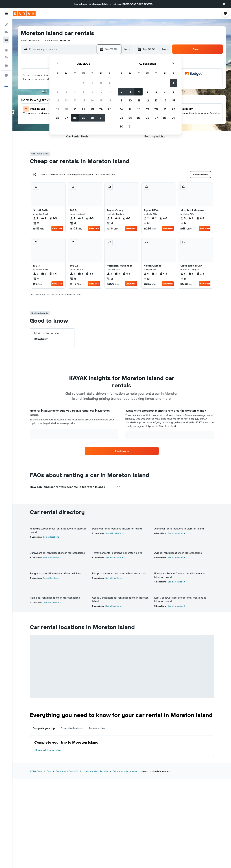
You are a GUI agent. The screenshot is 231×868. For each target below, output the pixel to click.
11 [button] (110, 92)
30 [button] (92, 118)
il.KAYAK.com (36, 771)
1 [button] (84, 83)
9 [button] (92, 92)
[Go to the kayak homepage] (24, 14)
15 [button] (84, 100)
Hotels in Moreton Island (49, 750)
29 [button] (84, 118)
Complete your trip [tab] (44, 728)
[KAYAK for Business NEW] (6, 65)
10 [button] (101, 92)
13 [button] (66, 100)
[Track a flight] (6, 58)
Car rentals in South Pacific (69, 771)
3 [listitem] (117, 218)
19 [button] (58, 109)
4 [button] (110, 83)
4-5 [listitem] (53, 218)
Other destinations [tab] (72, 728)
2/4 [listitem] (200, 274)
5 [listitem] (109, 218)
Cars (49, 771)
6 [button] (66, 92)
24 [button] (101, 109)
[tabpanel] (122, 746)
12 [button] (58, 100)
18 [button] (110, 100)
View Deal (57, 228)
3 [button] (101, 83)
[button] (224, 4)
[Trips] (6, 76)
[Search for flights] (6, 25)
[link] (122, 451)
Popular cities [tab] (97, 728)
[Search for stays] (6, 32)
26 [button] (58, 118)
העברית (148, 4)
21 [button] (75, 109)
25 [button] (110, 109)
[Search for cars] (6, 40)
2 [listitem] (36, 218)
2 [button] (92, 83)
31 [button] (101, 118)
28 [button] (75, 118)
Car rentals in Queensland (125, 771)
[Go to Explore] (6, 50)
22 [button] (84, 109)
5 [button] (58, 92)
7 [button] (75, 92)
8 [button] (84, 92)
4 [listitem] (73, 218)
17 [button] (101, 100)
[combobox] (31, 41)
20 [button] (66, 109)
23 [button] (92, 109)
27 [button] (66, 118)
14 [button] (75, 100)
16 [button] (92, 100)
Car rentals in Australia (97, 771)
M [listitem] (36, 223)
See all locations (51, 537)
